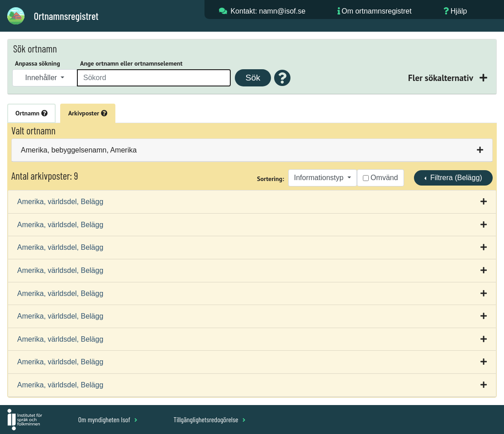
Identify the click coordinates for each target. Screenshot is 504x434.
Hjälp (459, 11)
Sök (253, 78)
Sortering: (271, 179)
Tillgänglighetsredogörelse (209, 419)
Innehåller (42, 78)
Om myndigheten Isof (108, 419)
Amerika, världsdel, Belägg (60, 202)
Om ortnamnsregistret (377, 11)
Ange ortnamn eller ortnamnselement (131, 63)
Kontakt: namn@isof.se (268, 11)
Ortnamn (31, 113)
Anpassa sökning (38, 63)
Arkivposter (88, 113)
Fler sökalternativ (442, 78)
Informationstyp (320, 178)
